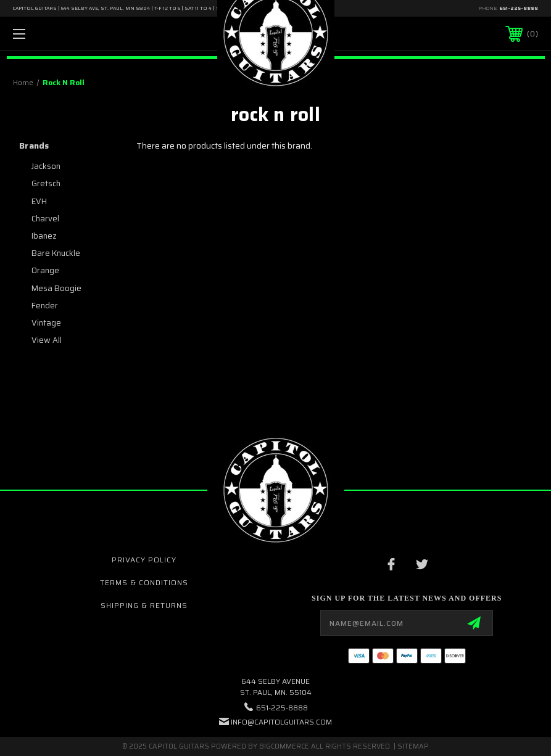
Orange (45, 270)
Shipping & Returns (144, 605)
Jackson (46, 166)
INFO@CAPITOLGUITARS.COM (281, 722)
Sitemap (413, 746)
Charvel (45, 219)
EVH (39, 201)
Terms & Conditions (144, 582)
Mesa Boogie (56, 288)
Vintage (46, 323)
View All (47, 340)
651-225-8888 (519, 8)
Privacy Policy (144, 560)
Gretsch (46, 183)
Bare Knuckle (56, 253)
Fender (45, 306)
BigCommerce (284, 746)
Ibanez (44, 236)
